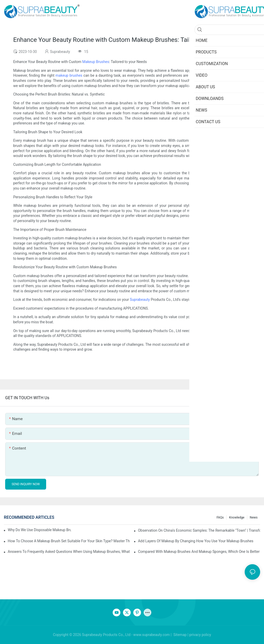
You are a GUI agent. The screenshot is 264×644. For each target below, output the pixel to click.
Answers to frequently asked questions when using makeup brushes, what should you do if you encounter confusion (69, 552)
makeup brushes (69, 75)
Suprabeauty (140, 300)
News (254, 517)
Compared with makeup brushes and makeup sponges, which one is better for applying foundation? (199, 552)
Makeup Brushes (96, 62)
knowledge (237, 517)
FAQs (220, 517)
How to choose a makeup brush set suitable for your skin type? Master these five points (69, 541)
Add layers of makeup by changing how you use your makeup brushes (196, 541)
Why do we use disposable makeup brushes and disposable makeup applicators (39, 530)
